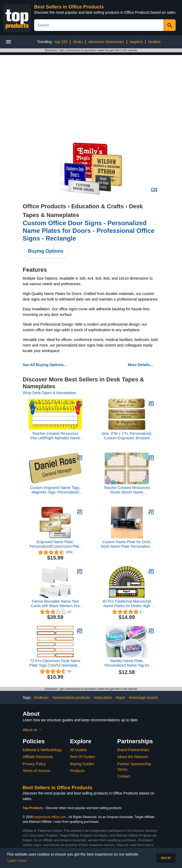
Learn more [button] (17, 861)
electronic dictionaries (106, 42)
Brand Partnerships (133, 750)
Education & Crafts (97, 206)
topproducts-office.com (50, 817)
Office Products (45, 206)
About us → (32, 730)
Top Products (33, 808)
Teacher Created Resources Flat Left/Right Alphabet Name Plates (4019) (55, 436)
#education (103, 698)
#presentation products (71, 698)
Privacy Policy (34, 764)
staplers (136, 42)
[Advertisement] (91, 92)
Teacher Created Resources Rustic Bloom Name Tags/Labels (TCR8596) (127, 490)
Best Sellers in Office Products (69, 7)
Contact (124, 776)
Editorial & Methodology (42, 750)
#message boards (143, 698)
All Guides (78, 750)
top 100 (61, 42)
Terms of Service (37, 771)
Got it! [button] (166, 858)
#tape (120, 698)
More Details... (141, 365)
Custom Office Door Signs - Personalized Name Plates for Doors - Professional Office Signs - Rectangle (89, 231)
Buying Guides (82, 764)
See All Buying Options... (45, 365)
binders (154, 42)
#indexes (41, 698)
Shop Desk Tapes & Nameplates (49, 393)
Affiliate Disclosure (38, 757)
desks (78, 42)
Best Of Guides (83, 757)
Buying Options (46, 251)
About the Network (133, 757)
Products (77, 771)
